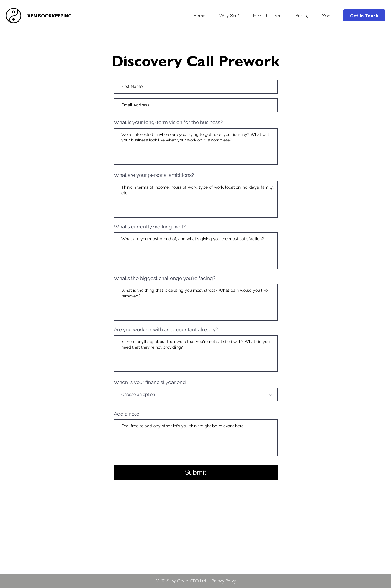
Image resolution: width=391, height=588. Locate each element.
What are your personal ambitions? (154, 175)
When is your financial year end (150, 382)
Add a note (127, 414)
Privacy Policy (224, 580)
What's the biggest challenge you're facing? (165, 278)
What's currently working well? (150, 227)
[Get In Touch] (364, 15)
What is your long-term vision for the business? (168, 122)
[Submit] (196, 472)
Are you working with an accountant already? (166, 330)
